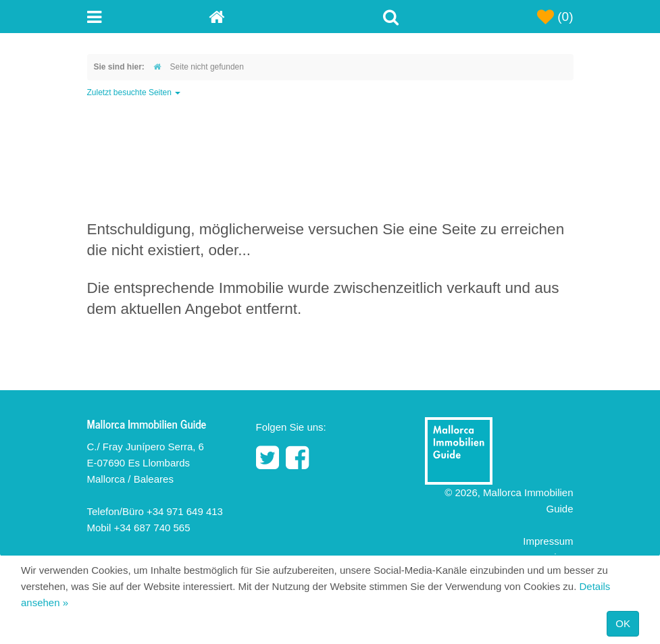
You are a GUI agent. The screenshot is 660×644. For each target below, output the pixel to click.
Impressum (548, 541)
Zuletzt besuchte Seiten (134, 92)
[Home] (270, 17)
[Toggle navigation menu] (148, 17)
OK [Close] (623, 623)
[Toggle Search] (391, 17)
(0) (555, 17)
